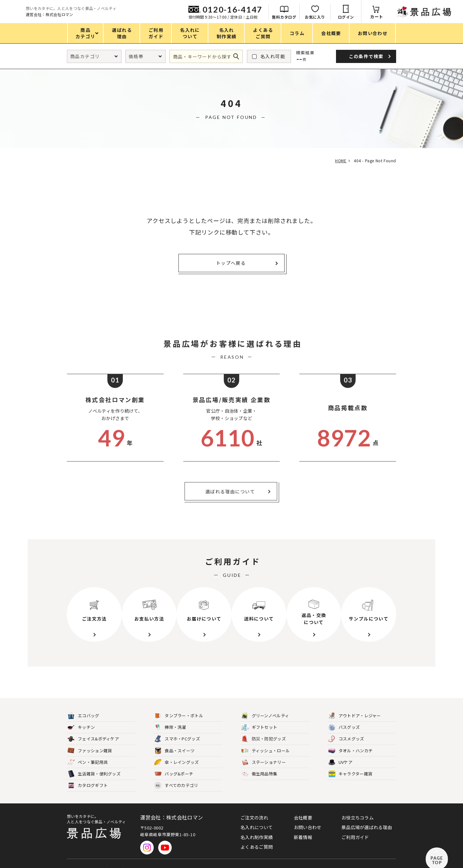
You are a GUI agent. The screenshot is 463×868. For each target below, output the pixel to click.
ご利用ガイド (355, 826)
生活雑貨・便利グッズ (94, 763)
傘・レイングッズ (177, 752)
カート (448, 17)
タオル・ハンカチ (350, 740)
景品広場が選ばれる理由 (367, 816)
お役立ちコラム (358, 807)
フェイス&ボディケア (93, 728)
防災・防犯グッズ (264, 728)
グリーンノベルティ (265, 705)
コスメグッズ (346, 728)
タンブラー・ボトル (179, 705)
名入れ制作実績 (257, 826)
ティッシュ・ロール (266, 740)
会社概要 (303, 807)
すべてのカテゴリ (176, 775)
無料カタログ (355, 17)
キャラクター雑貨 (350, 763)
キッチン (81, 716)
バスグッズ (344, 716)
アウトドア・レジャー (355, 705)
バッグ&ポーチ (174, 763)
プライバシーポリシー (87, 856)
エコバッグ (83, 705)
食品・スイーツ (174, 740)
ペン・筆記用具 (88, 752)
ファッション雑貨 (90, 740)
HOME (338, 161)
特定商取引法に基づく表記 (140, 856)
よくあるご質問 (257, 836)
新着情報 (303, 826)
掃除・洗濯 (170, 716)
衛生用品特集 (259, 763)
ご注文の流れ (254, 807)
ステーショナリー (264, 752)
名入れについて (257, 816)
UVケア (340, 752)
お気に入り (386, 17)
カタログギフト (88, 775)
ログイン (417, 17)
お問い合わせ (308, 816)
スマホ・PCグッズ (177, 728)
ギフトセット (259, 716)
